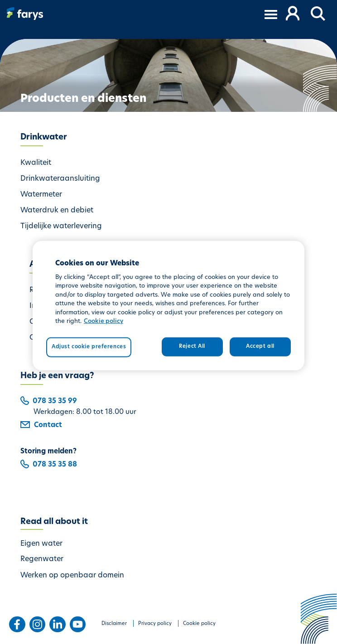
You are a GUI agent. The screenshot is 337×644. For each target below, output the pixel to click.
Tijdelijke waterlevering (61, 226)
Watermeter (41, 195)
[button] (318, 14)
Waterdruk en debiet (57, 211)
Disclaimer (114, 624)
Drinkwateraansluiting (60, 179)
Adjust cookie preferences (89, 347)
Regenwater (42, 559)
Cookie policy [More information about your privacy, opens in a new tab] (104, 321)
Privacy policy (155, 624)
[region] (168, 306)
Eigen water (41, 544)
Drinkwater (44, 137)
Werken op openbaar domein (72, 576)
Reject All (192, 346)
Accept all (260, 346)
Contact (41, 425)
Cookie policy (199, 624)
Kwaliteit (36, 163)
